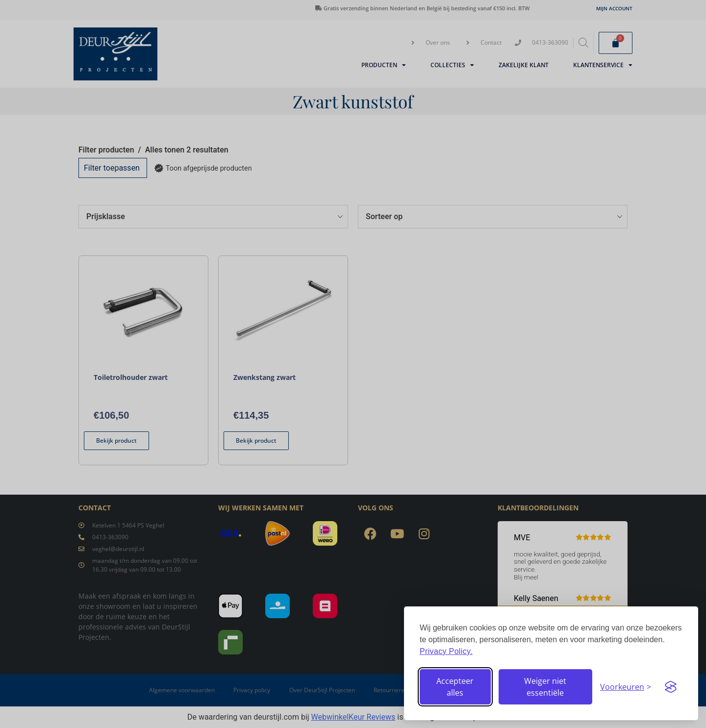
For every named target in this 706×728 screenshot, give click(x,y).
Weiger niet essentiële (545, 687)
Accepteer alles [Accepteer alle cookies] (455, 687)
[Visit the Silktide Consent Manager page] (671, 687)
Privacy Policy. (446, 651)
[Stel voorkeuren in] (626, 687)
